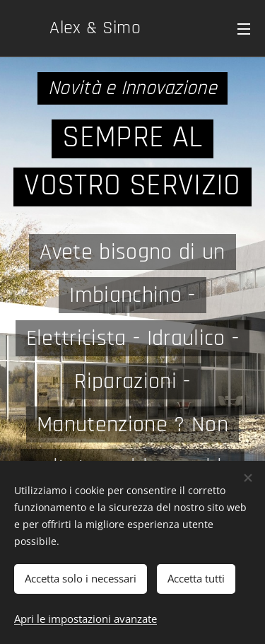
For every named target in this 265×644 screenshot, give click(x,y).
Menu (244, 29)
